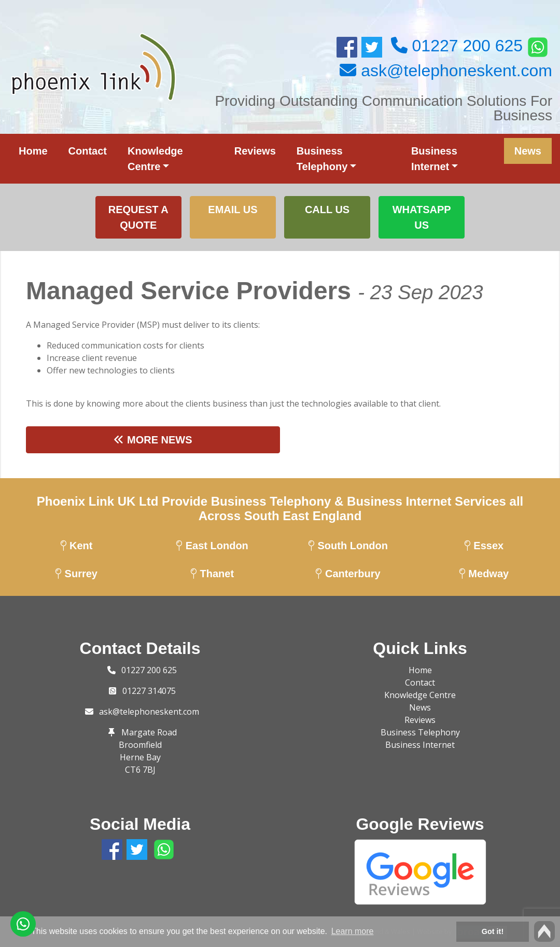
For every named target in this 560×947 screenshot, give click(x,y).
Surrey (76, 574)
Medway (484, 574)
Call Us (327, 210)
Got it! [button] (493, 931)
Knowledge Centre (420, 695)
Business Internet (420, 745)
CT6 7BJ (140, 770)
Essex (484, 546)
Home (33, 151)
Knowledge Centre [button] (155, 159)
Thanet (212, 574)
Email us (233, 210)
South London (348, 546)
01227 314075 (149, 691)
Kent (76, 546)
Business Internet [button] (434, 159)
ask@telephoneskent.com (149, 712)
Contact (88, 151)
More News (153, 440)
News (528, 151)
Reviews (255, 151)
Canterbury (348, 574)
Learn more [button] (353, 931)
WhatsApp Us (422, 217)
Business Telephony (420, 732)
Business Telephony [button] (322, 159)
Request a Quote (138, 217)
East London (212, 546)
